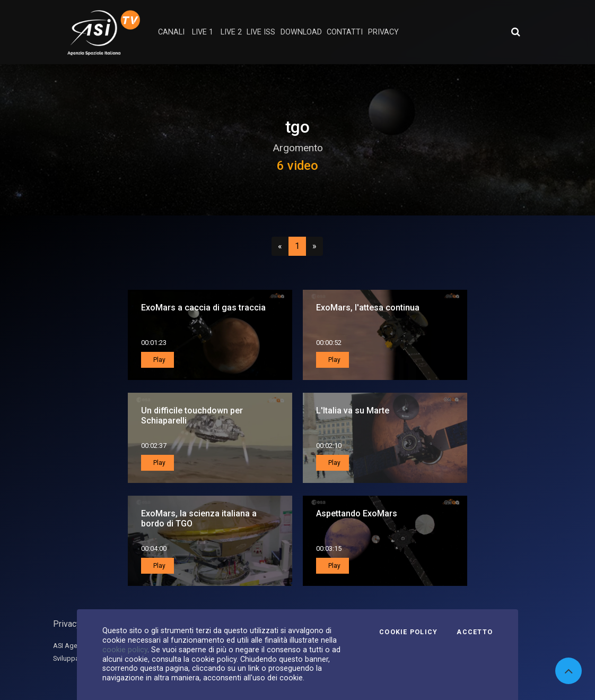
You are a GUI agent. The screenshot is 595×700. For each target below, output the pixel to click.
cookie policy (125, 650)
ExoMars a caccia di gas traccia (203, 308)
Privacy (67, 624)
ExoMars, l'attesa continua (368, 308)
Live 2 (231, 32)
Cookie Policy (408, 632)
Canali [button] (171, 32)
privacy (383, 32)
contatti (345, 32)
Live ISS (261, 32)
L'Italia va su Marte (353, 411)
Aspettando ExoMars (357, 513)
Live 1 (203, 32)
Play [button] (159, 360)
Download (301, 32)
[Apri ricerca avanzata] (515, 32)
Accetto (475, 632)
